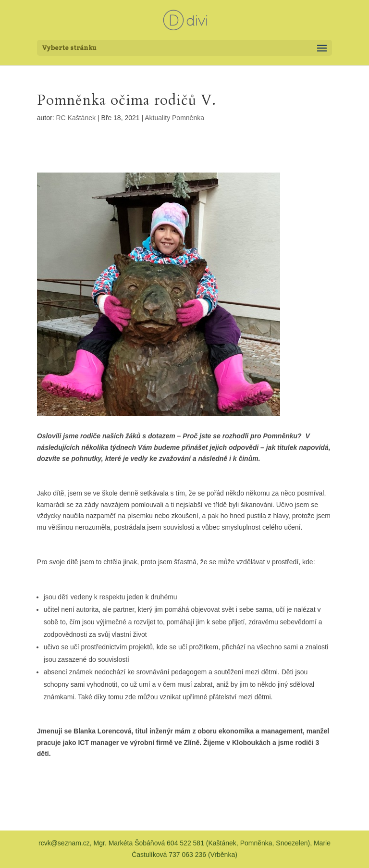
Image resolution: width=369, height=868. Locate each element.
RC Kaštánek (76, 118)
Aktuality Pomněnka (174, 118)
